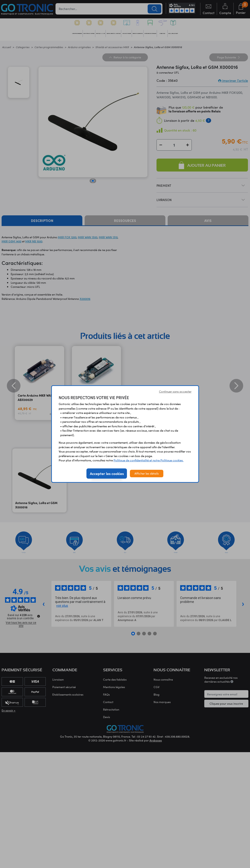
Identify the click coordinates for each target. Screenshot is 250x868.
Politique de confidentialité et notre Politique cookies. (149, 460)
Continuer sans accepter (175, 391)
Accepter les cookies (107, 473)
